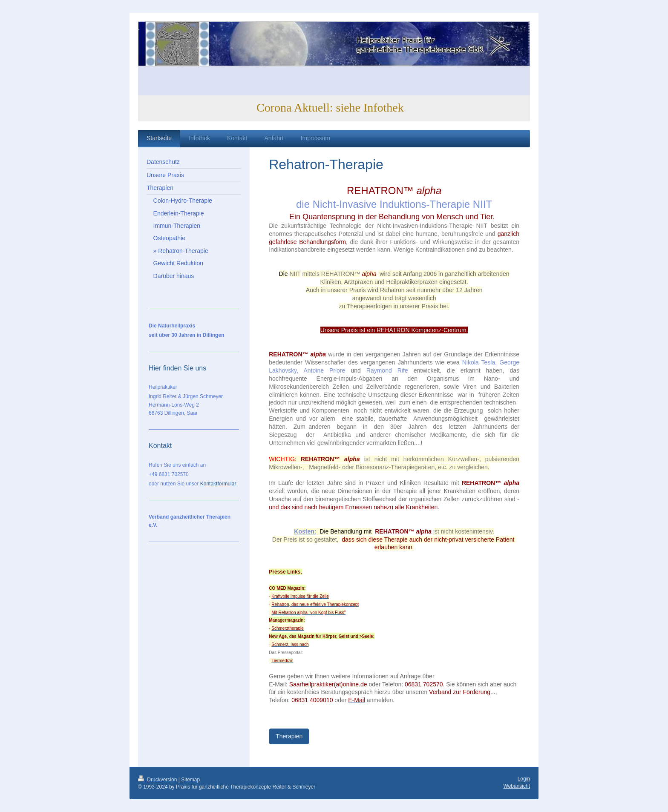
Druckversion (158, 780)
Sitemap (190, 780)
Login (524, 779)
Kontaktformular (218, 484)
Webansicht (517, 786)
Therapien (289, 736)
